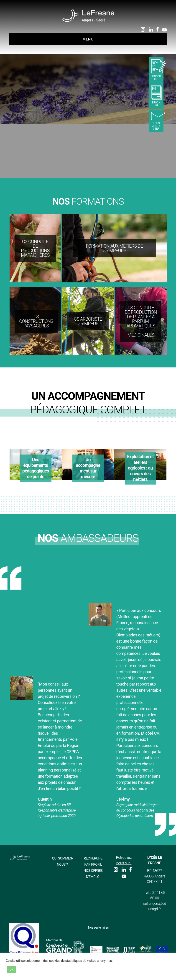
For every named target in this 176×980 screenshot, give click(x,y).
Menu (88, 39)
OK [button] (11, 970)
